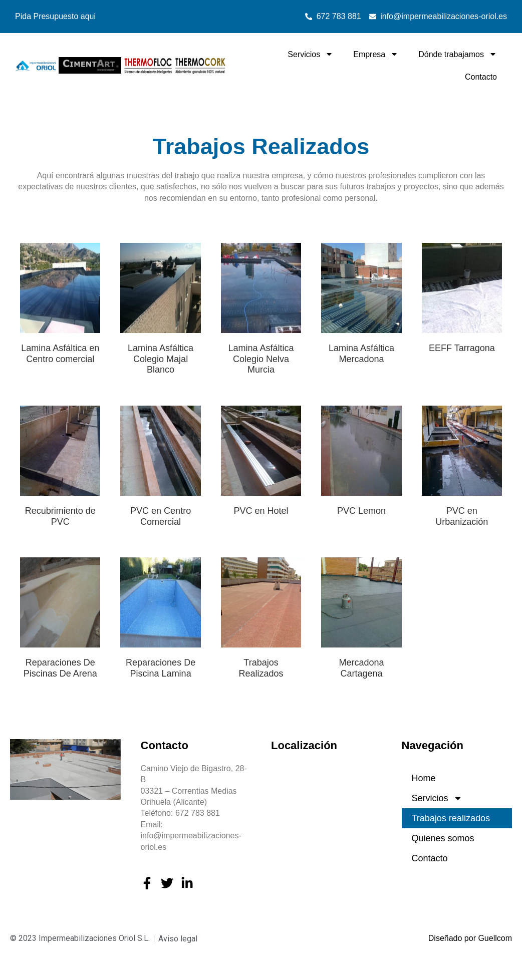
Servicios (310, 54)
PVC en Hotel (261, 511)
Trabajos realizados (451, 818)
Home (424, 778)
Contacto (481, 77)
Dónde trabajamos (458, 54)
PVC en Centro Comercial (161, 516)
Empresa (376, 54)
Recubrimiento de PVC (60, 516)
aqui (88, 16)
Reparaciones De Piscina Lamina (161, 668)
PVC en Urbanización (462, 516)
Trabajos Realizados (261, 668)
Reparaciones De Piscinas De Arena (60, 668)
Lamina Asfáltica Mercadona (361, 354)
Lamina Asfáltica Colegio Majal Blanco (161, 359)
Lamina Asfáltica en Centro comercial (60, 354)
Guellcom (495, 938)
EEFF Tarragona (462, 348)
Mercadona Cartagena (361, 668)
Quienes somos (443, 838)
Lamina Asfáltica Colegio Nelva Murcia (261, 359)
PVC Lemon (361, 511)
